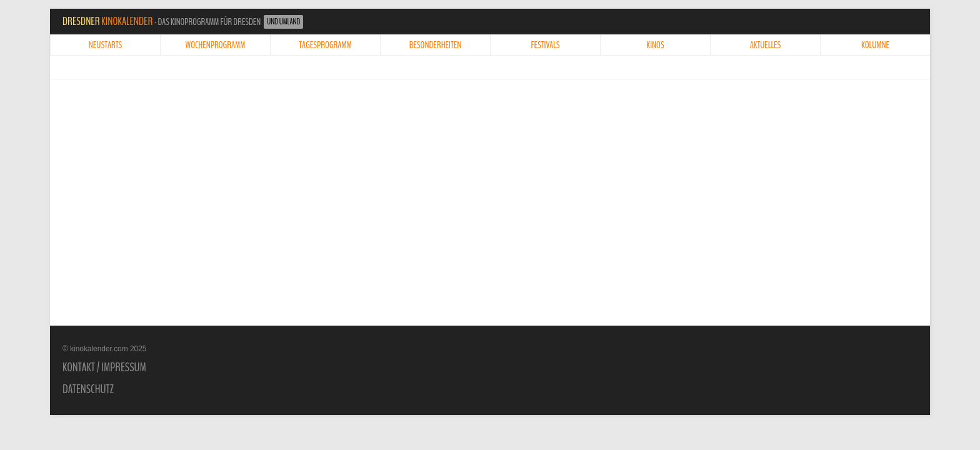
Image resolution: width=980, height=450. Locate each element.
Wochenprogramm (216, 45)
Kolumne (875, 45)
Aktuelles (766, 45)
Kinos (655, 45)
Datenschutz (88, 389)
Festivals (546, 45)
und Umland (283, 22)
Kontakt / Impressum (104, 367)
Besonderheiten (436, 45)
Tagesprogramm (325, 45)
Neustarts (105, 45)
